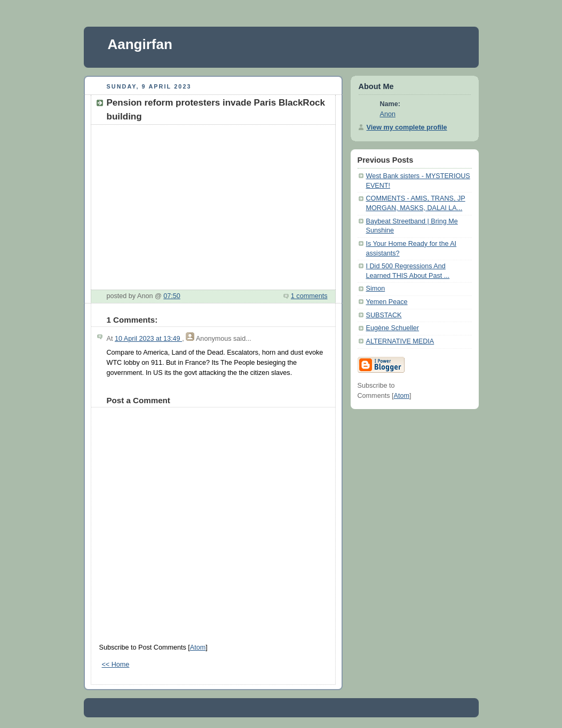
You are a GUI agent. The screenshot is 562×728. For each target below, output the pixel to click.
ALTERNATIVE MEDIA (400, 341)
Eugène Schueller (393, 328)
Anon (388, 114)
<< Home (116, 665)
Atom (198, 647)
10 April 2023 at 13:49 (148, 339)
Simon (376, 289)
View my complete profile (407, 127)
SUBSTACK (384, 315)
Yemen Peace (387, 302)
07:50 (172, 296)
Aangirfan (140, 44)
